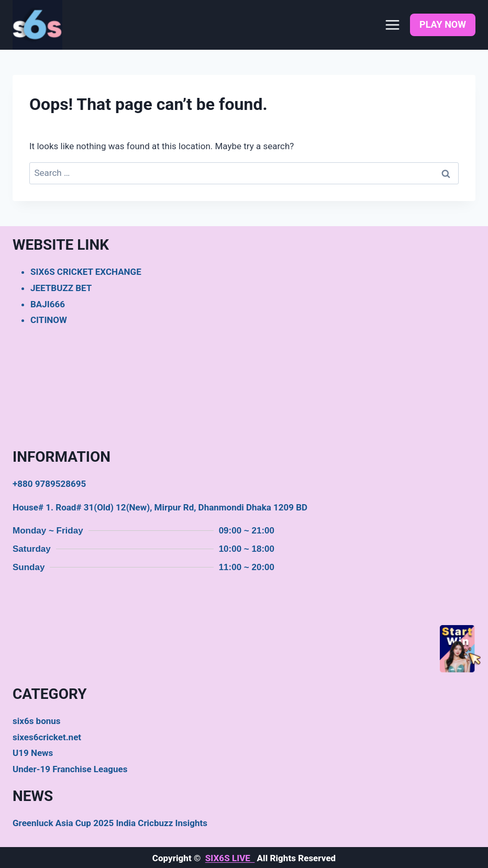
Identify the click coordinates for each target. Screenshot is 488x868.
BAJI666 (48, 304)
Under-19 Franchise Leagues (70, 769)
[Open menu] (392, 25)
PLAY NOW (443, 24)
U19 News (33, 753)
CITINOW (49, 320)
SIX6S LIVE (230, 858)
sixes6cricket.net (47, 737)
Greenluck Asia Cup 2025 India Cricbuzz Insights (110, 823)
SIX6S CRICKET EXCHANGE (86, 272)
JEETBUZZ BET (61, 288)
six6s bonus (37, 721)
